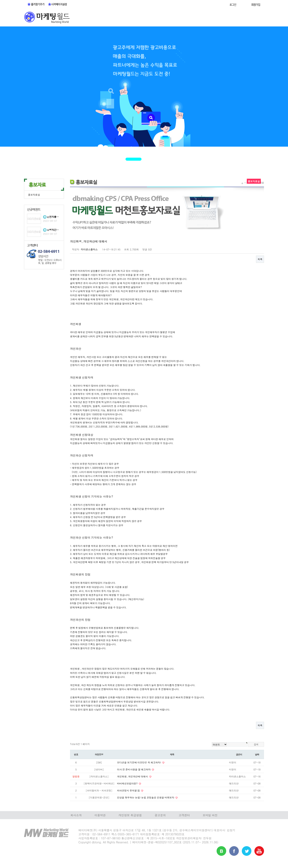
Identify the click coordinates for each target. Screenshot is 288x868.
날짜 (257, 754)
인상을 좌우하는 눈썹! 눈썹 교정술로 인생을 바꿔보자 (146, 797)
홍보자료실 (34, 195)
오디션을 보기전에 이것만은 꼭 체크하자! (139, 762)
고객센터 (184, 815)
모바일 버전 (210, 815)
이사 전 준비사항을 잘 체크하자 (134, 769)
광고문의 (160, 815)
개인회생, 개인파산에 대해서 (133, 776)
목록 (260, 259)
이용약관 (100, 815)
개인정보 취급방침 (130, 815)
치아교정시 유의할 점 (129, 790)
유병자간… (53, 230)
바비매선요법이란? (128, 783)
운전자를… (53, 217)
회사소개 (76, 815)
